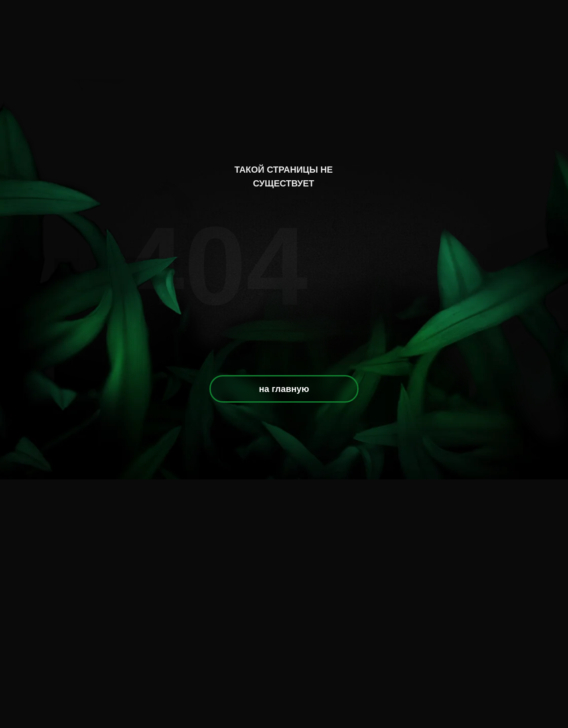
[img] (285, 83)
